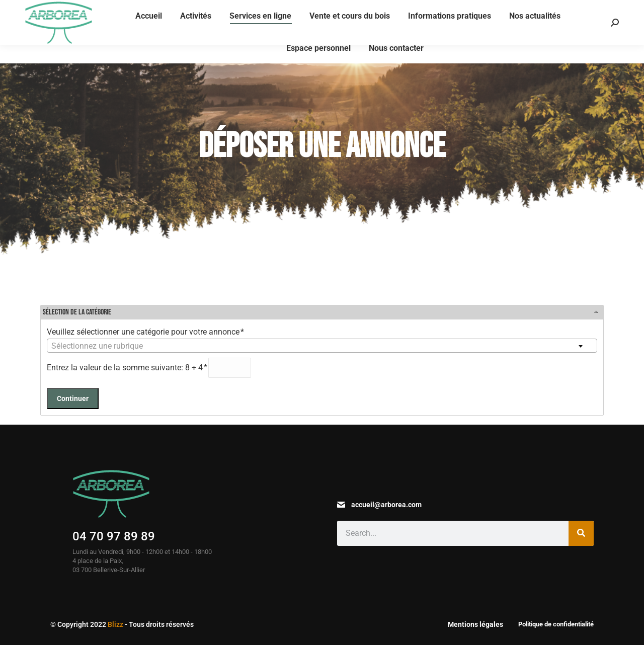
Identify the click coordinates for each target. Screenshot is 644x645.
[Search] (581, 533)
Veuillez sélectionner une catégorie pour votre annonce (146, 332)
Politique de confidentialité (556, 624)
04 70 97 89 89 (114, 536)
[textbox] (322, 346)
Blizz (115, 624)
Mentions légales (475, 624)
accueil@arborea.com (386, 505)
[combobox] (322, 346)
